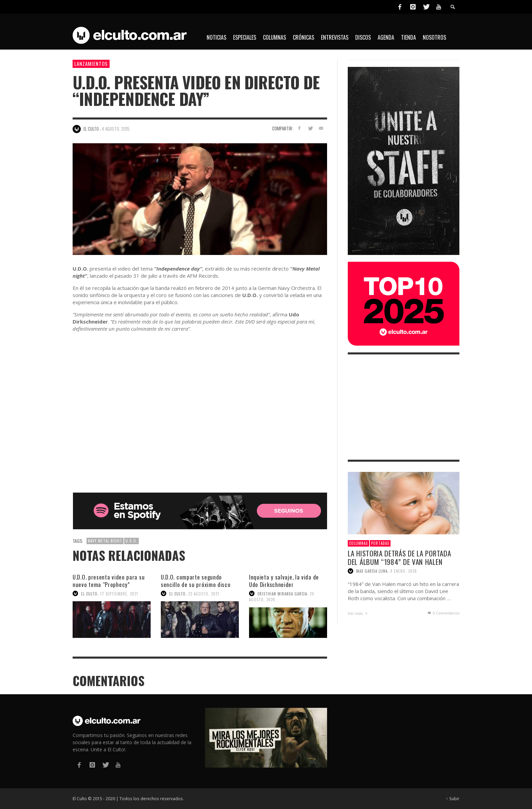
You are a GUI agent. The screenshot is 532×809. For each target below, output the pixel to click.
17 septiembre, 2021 (119, 593)
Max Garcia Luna (372, 571)
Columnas (358, 543)
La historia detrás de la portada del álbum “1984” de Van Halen (399, 557)
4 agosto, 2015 (116, 129)
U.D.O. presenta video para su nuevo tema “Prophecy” (109, 581)
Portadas (380, 543)
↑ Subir (453, 798)
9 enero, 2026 (404, 571)
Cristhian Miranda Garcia (282, 593)
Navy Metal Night (105, 541)
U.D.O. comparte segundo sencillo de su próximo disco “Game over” (196, 584)
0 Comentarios (443, 613)
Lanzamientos (91, 63)
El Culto (89, 593)
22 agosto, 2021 (204, 593)
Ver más (358, 613)
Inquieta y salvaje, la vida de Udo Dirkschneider (284, 581)
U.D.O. (131, 541)
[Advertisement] (404, 407)
